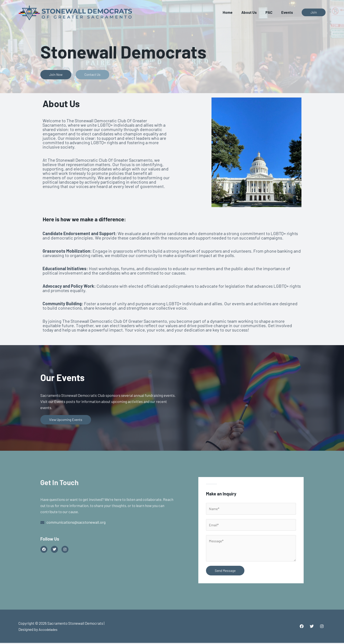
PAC (271, 12)
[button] (314, 12)
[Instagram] (322, 627)
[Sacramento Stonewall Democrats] (75, 12)
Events (288, 12)
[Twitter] (312, 627)
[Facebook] (302, 627)
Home (232, 12)
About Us (252, 12)
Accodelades (49, 630)
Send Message (225, 572)
